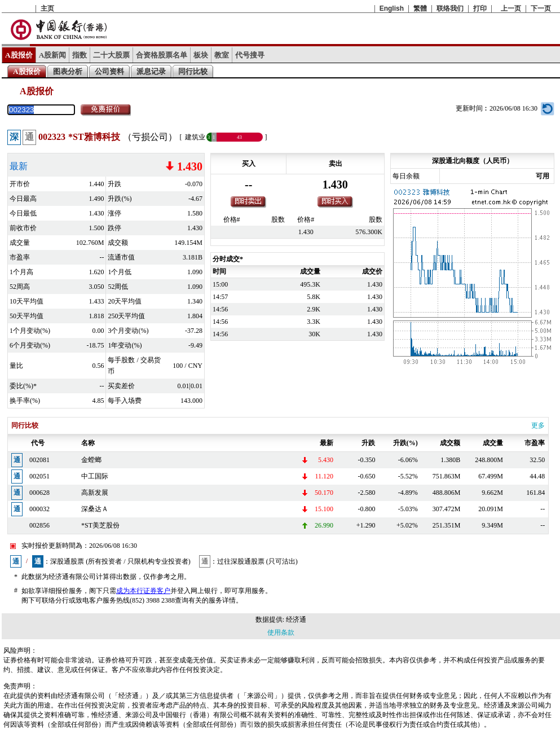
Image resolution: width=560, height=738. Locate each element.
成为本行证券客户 (143, 591)
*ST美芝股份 (100, 525)
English (392, 8)
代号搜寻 (250, 55)
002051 (39, 476)
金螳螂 (91, 460)
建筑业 (195, 137)
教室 (222, 55)
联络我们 (450, 8)
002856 (39, 525)
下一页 (541, 8)
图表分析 (68, 71)
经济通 (296, 620)
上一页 (511, 8)
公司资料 (109, 71)
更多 (538, 425)
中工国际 (95, 476)
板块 (201, 55)
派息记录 (151, 71)
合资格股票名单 (162, 55)
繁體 (420, 8)
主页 (47, 8)
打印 (480, 8)
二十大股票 (111, 55)
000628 (39, 493)
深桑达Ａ (95, 509)
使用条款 (281, 632)
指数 (80, 55)
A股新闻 (53, 55)
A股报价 (19, 55)
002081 (39, 460)
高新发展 (95, 493)
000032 (39, 509)
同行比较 (193, 71)
